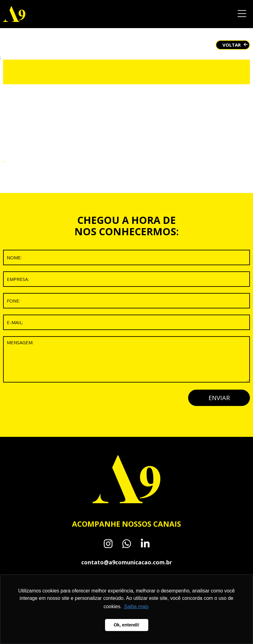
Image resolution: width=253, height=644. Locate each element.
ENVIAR (219, 398)
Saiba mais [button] (136, 606)
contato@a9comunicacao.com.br (127, 562)
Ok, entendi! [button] (126, 625)
